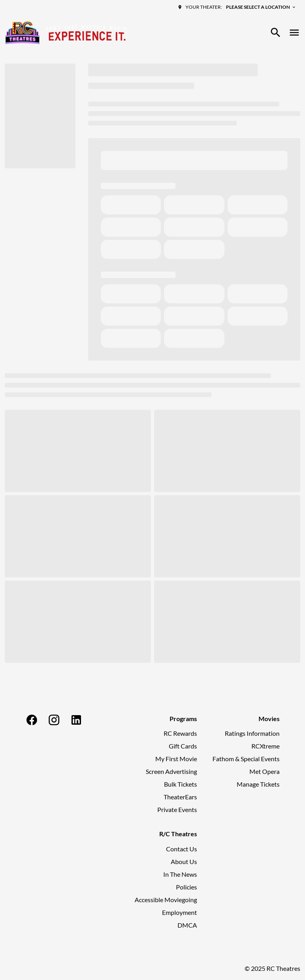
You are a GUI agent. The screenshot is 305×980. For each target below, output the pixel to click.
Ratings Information (252, 733)
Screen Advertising (171, 771)
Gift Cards (183, 746)
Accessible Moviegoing (166, 900)
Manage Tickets (258, 784)
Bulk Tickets (180, 784)
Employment (180, 912)
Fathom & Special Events (246, 759)
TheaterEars (180, 797)
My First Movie (176, 759)
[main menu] (294, 33)
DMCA (187, 925)
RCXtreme (265, 746)
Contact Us (181, 849)
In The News (180, 874)
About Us (184, 861)
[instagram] (54, 720)
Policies (186, 887)
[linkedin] (76, 720)
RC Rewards (180, 733)
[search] (276, 33)
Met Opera (264, 771)
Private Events (177, 809)
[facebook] (32, 720)
